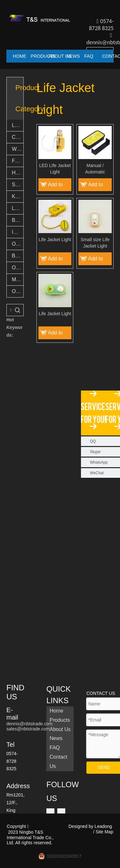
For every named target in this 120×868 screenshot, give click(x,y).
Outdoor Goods (18, 268)
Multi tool (18, 279)
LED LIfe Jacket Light (55, 169)
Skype (95, 452)
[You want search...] (9, 310)
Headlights (18, 173)
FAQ (55, 748)
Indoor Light (18, 232)
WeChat (97, 473)
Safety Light (18, 185)
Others (18, 291)
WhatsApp (99, 462)
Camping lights (18, 137)
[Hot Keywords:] (18, 310)
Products (60, 720)
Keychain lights (18, 196)
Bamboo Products (18, 256)
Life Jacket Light (55, 240)
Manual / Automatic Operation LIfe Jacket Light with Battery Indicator (95, 169)
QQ (93, 441)
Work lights (18, 149)
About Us (60, 729)
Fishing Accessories (18, 161)
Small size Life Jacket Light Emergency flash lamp (95, 243)
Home (56, 711)
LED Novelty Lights (18, 208)
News (56, 738)
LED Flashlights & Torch (18, 125)
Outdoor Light (18, 244)
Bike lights (18, 220)
